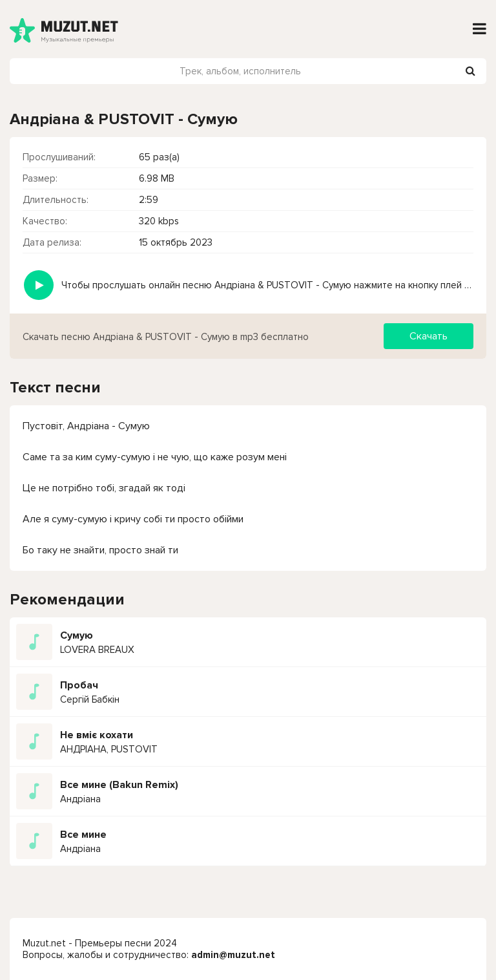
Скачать (429, 336)
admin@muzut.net (233, 955)
